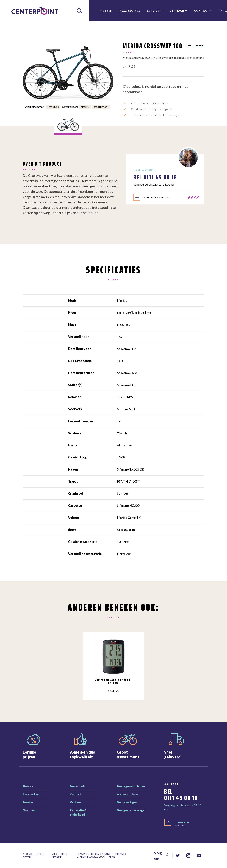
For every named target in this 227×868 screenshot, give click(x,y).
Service (153, 11)
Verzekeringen (127, 802)
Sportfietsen (101, 107)
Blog (112, 857)
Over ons (29, 810)
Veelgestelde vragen (132, 810)
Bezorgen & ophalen (131, 786)
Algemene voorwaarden (91, 857)
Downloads (77, 786)
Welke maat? (196, 45)
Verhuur (177, 11)
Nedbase (57, 857)
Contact (202, 11)
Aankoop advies (128, 794)
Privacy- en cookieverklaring (94, 854)
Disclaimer (120, 854)
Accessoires (130, 11)
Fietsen (106, 11)
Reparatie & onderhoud (78, 812)
